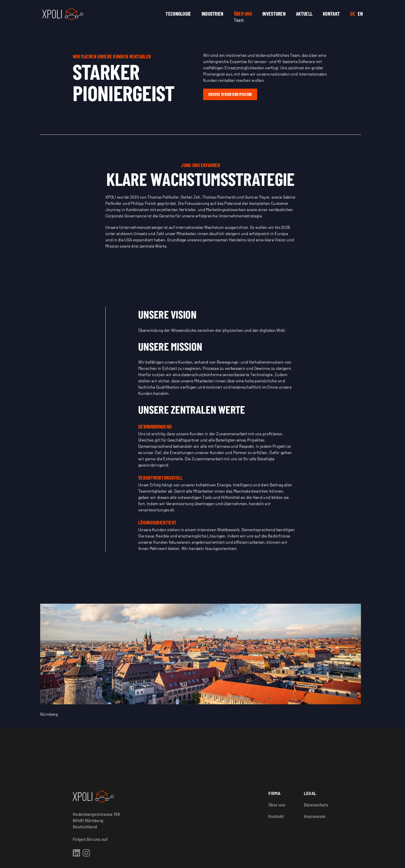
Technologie (178, 14)
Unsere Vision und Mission (230, 94)
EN (360, 14)
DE (353, 14)
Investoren (274, 14)
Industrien (213, 14)
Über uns (243, 14)
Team (239, 20)
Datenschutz (316, 805)
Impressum (315, 816)
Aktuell (304, 14)
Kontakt (331, 14)
